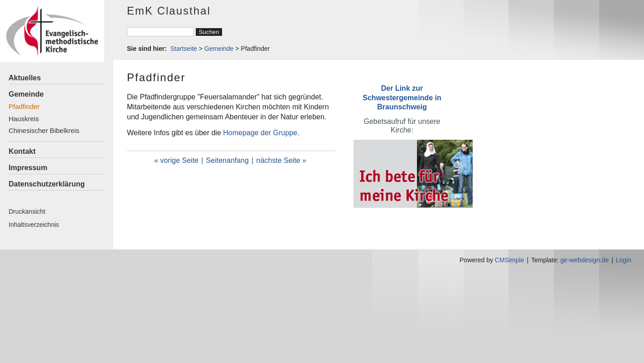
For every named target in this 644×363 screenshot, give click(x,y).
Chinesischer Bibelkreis (44, 130)
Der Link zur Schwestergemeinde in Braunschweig (402, 97)
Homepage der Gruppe (260, 133)
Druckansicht (27, 211)
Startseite (184, 49)
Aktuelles (25, 78)
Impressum (28, 168)
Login (624, 260)
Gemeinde (26, 94)
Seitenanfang (228, 160)
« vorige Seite (176, 160)
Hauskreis (24, 119)
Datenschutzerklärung (47, 184)
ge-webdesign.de (585, 260)
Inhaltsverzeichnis (34, 225)
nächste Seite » (281, 160)
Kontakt (22, 151)
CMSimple (510, 260)
